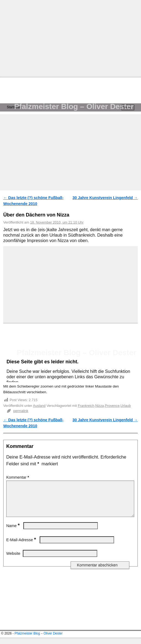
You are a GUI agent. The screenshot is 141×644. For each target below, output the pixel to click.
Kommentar (18, 477)
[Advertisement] (70, 38)
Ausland (39, 406)
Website (13, 560)
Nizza (99, 406)
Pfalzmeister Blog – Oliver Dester (74, 106)
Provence (112, 406)
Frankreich (86, 406)
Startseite (14, 107)
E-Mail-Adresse (22, 546)
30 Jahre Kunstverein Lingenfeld (105, 198)
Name (14, 532)
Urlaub (126, 406)
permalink (21, 411)
